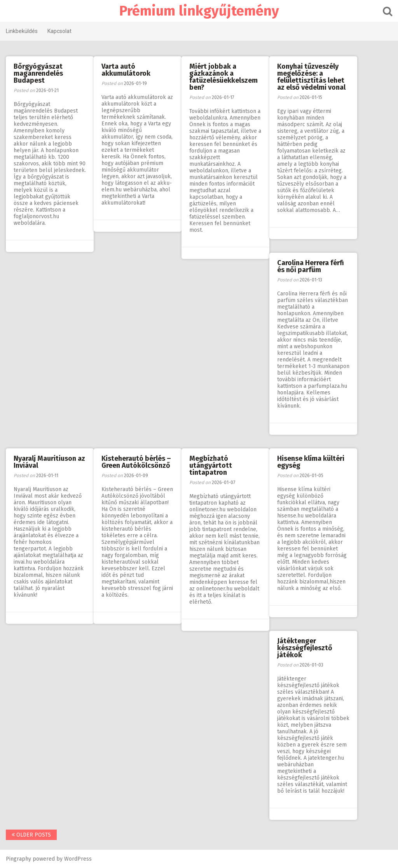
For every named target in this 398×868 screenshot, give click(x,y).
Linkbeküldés (22, 31)
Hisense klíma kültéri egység (311, 462)
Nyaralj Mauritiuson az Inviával (49, 462)
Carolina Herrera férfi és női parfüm (311, 266)
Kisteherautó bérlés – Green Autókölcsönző (136, 462)
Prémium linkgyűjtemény (199, 11)
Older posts (31, 835)
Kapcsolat (59, 31)
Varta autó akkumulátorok (126, 70)
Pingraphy (18, 859)
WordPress (78, 859)
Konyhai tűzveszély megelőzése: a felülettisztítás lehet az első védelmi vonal (311, 77)
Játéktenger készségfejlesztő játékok (305, 648)
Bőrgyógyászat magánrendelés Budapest (38, 73)
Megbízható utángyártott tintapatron (211, 465)
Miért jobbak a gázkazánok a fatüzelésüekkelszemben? (223, 77)
